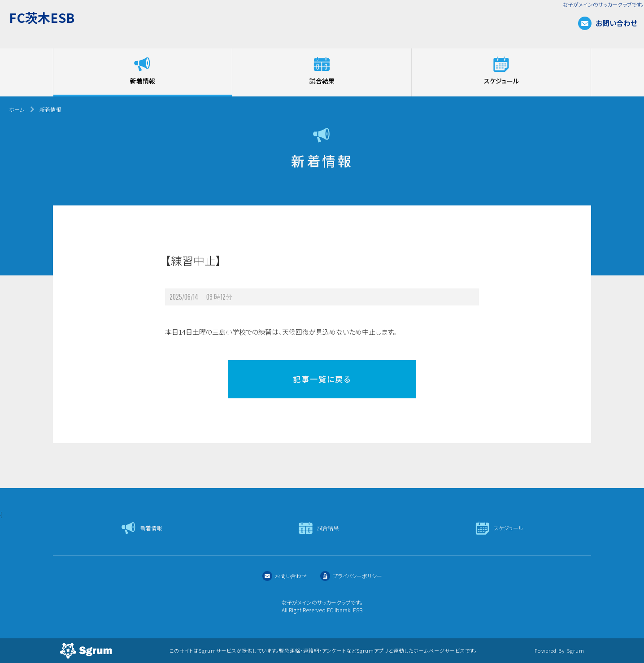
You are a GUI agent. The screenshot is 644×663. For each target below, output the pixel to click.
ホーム (17, 109)
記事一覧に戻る (322, 379)
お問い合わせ (608, 23)
